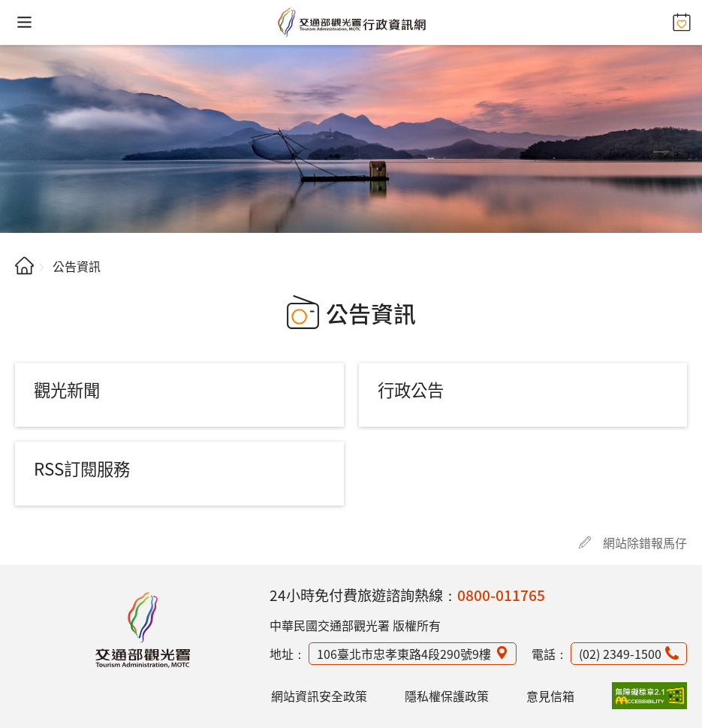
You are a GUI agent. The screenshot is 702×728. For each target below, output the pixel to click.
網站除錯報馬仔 (645, 542)
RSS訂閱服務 (82, 468)
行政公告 (411, 389)
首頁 (24, 266)
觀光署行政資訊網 (143, 630)
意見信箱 (550, 696)
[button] (24, 22)
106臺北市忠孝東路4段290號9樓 (404, 654)
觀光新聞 (67, 389)
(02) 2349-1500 (620, 654)
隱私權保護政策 (447, 696)
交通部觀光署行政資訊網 (351, 23)
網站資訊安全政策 (319, 696)
